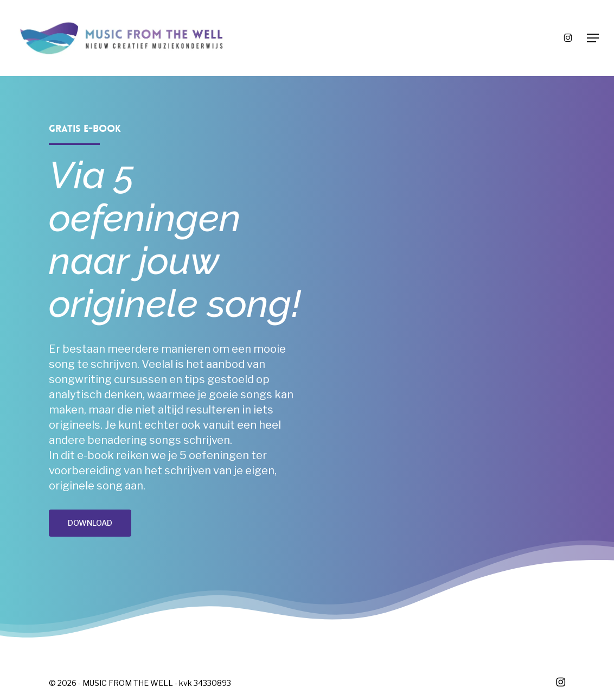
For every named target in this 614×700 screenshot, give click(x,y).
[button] (593, 38)
